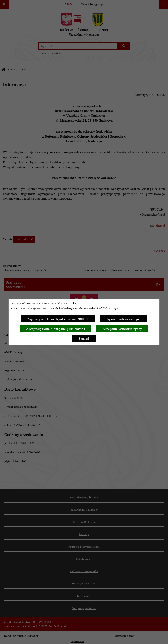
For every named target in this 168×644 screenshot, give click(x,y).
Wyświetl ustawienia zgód (123, 319)
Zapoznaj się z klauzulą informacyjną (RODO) (58, 319)
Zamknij (84, 339)
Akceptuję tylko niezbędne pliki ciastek (56, 329)
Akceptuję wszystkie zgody (122, 329)
